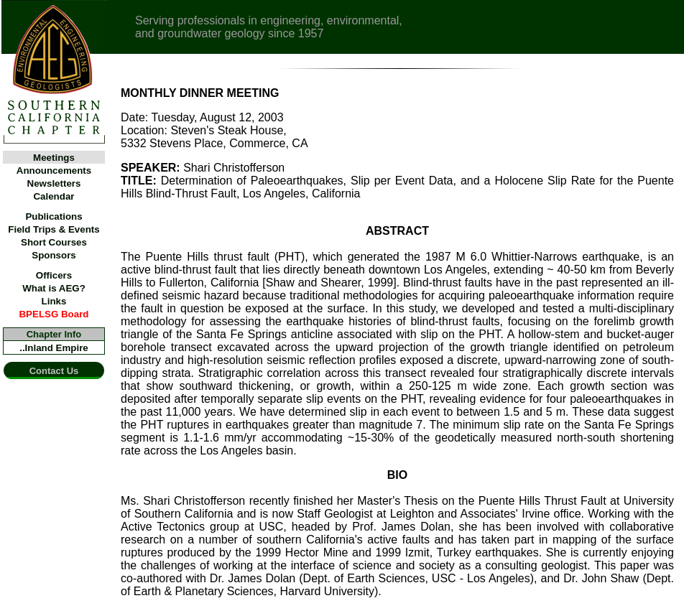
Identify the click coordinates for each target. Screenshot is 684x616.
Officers (54, 275)
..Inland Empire (54, 348)
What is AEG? (54, 288)
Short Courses (54, 242)
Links (54, 301)
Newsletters (54, 183)
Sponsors (54, 255)
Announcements (54, 171)
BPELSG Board (54, 314)
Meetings (54, 158)
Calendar (54, 196)
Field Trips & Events (54, 229)
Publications (54, 216)
